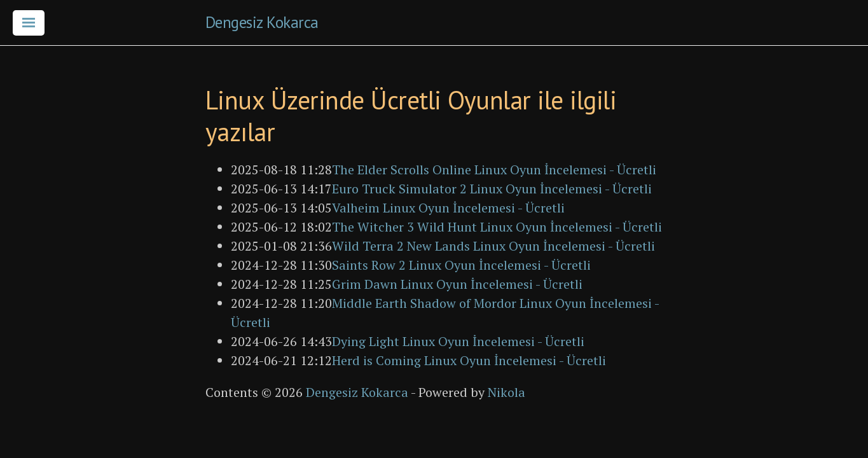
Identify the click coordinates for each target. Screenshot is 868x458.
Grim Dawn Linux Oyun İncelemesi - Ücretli (457, 284)
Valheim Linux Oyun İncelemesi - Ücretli (448, 208)
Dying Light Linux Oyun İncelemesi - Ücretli (458, 341)
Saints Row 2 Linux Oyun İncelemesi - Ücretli (461, 265)
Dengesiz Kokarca (262, 22)
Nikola (506, 392)
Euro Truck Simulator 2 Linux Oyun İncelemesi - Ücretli (492, 189)
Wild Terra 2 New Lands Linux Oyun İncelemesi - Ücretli (493, 246)
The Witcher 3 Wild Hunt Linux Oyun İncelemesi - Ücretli (497, 227)
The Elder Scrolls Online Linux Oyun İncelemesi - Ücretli (494, 170)
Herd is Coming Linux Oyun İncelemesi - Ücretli (469, 360)
